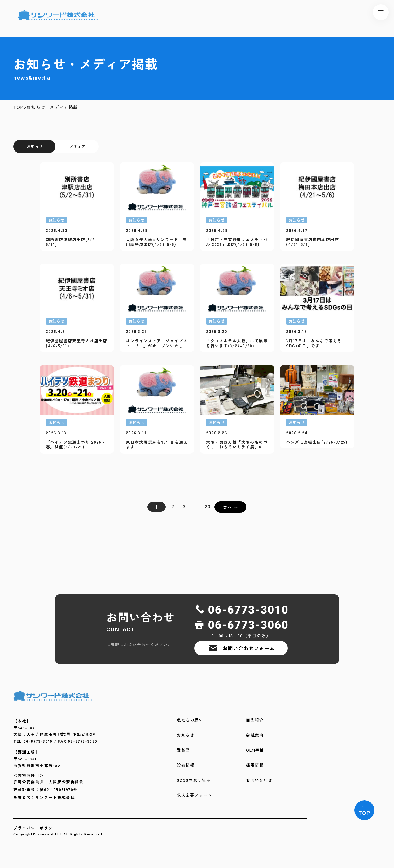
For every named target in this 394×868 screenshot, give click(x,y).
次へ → (230, 507)
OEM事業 (255, 750)
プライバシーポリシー (35, 828)
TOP (18, 107)
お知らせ (35, 146)
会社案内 (255, 735)
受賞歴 (183, 750)
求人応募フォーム (194, 795)
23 (208, 506)
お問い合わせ (259, 780)
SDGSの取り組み (194, 780)
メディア (77, 146)
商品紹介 (255, 720)
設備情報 (186, 765)
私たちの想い (190, 720)
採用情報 (255, 765)
